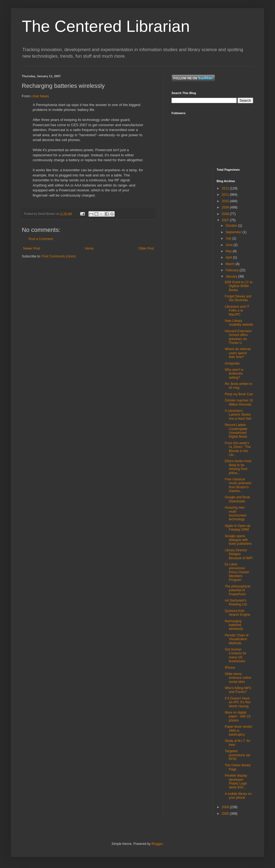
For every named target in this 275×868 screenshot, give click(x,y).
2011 (226, 195)
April (229, 257)
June (229, 245)
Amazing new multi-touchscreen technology (236, 513)
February (232, 270)
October (232, 226)
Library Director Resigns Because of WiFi (239, 554)
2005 (226, 814)
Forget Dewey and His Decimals (238, 298)
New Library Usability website (239, 323)
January (232, 276)
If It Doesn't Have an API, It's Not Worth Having (237, 702)
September (234, 232)
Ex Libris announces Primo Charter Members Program (237, 572)
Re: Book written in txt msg (238, 386)
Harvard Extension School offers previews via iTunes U (238, 337)
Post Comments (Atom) (59, 256)
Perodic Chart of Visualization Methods (236, 639)
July (229, 238)
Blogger (157, 844)
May (229, 251)
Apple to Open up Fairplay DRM (237, 528)
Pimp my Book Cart (239, 394)
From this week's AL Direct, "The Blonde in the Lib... (238, 449)
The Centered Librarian (106, 26)
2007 (226, 220)
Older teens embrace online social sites (238, 678)
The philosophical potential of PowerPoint (237, 590)
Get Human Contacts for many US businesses (236, 655)
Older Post (146, 248)
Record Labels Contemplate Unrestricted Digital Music (236, 431)
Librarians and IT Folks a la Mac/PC (237, 311)
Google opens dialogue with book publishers (238, 540)
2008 (226, 214)
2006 (226, 807)
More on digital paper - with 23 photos (237, 716)
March (230, 264)
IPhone (230, 668)
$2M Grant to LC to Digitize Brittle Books (239, 286)
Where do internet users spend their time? (238, 353)
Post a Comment (41, 239)
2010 (226, 201)
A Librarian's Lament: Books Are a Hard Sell (238, 415)
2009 (226, 207)
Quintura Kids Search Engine (237, 613)
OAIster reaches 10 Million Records (239, 402)
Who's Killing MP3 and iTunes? (238, 690)
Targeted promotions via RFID (237, 755)
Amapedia (232, 363)
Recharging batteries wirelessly (234, 625)
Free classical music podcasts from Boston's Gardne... (238, 485)
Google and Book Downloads (237, 499)
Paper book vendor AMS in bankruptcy (238, 731)
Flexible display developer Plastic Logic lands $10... (236, 781)
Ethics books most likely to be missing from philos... (238, 467)
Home (89, 248)
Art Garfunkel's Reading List (236, 602)
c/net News (40, 96)
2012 (226, 188)
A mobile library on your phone (238, 796)
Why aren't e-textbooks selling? (234, 374)
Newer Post (32, 248)
